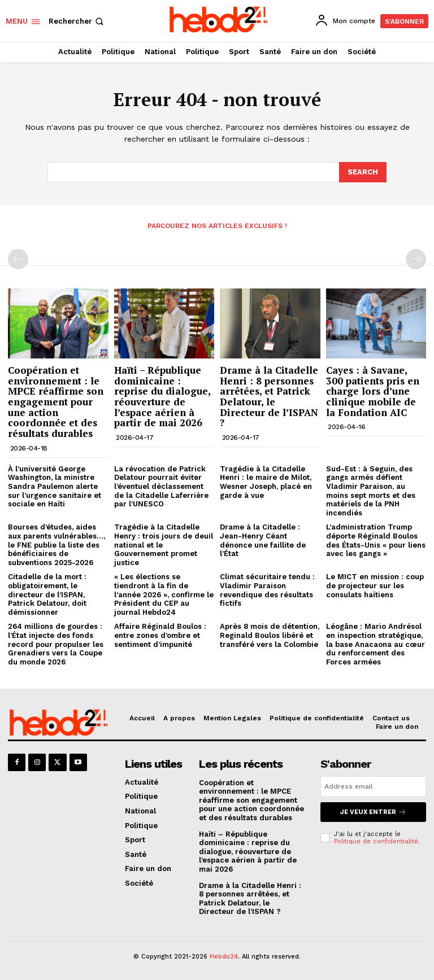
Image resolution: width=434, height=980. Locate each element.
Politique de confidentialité (376, 841)
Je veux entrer (373, 812)
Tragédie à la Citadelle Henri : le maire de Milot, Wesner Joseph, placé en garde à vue (266, 482)
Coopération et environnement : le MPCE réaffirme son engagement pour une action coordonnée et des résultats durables (56, 402)
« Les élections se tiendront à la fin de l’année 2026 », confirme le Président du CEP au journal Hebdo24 (164, 594)
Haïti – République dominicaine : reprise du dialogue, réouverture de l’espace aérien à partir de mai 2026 (162, 396)
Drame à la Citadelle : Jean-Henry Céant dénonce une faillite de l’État (263, 540)
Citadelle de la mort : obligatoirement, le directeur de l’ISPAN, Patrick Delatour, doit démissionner (47, 594)
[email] (373, 786)
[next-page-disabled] (416, 259)
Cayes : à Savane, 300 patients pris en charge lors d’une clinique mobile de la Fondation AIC (373, 391)
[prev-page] (18, 259)
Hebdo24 (224, 957)
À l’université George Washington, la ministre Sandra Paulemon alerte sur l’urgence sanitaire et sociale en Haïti (55, 486)
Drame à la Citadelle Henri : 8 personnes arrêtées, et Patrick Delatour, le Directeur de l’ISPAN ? (269, 396)
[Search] (363, 172)
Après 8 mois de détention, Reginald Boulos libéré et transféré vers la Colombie (270, 635)
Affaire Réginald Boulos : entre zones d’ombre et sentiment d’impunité (160, 635)
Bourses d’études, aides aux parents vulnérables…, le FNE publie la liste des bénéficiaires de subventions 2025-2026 (57, 544)
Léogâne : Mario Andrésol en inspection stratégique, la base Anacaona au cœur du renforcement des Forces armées (376, 644)
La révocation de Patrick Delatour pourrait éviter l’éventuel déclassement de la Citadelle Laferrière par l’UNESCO (161, 486)
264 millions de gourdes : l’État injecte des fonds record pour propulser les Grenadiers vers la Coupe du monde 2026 (56, 644)
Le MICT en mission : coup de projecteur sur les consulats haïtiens (375, 585)
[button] (77, 21)
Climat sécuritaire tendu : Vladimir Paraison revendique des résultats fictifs (267, 590)
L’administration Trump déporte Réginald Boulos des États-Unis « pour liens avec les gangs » (376, 540)
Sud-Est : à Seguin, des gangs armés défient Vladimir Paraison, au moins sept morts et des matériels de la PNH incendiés (371, 491)
